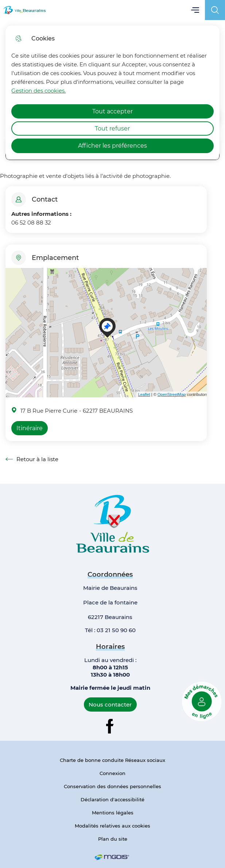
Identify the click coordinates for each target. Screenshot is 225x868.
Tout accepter (112, 111)
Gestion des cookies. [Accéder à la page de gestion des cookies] (38, 91)
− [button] (13, 289)
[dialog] (112, 92)
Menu (195, 10)
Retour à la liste (32, 459)
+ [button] (13, 278)
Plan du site (113, 839)
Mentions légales (113, 813)
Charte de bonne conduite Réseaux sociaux (112, 760)
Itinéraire (30, 428)
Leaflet (144, 394)
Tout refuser (112, 129)
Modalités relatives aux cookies (112, 826)
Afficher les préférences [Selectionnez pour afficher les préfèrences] (112, 146)
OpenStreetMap (172, 394)
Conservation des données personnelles (112, 786)
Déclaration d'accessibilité (112, 799)
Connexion (112, 773)
